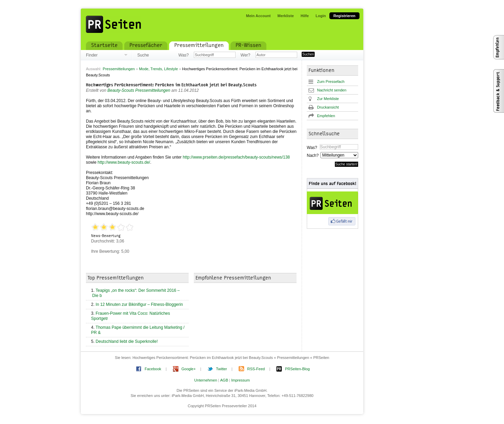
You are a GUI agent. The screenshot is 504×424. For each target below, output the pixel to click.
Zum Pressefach (331, 82)
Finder (92, 55)
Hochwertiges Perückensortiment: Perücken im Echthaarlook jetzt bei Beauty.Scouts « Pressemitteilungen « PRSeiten (231, 358)
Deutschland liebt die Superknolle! (127, 341)
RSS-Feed (256, 369)
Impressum (240, 380)
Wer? (245, 55)
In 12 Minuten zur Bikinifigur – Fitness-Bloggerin (139, 304)
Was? (184, 55)
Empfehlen (326, 116)
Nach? (312, 155)
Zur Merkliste (328, 99)
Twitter (222, 369)
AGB (224, 380)
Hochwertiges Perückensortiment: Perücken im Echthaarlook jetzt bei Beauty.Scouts (171, 85)
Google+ (189, 369)
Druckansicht (328, 107)
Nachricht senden (332, 90)
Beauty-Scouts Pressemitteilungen (139, 90)
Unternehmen (206, 380)
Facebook (153, 369)
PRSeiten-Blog (297, 369)
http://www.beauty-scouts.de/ (124, 162)
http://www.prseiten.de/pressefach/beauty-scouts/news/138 (236, 157)
